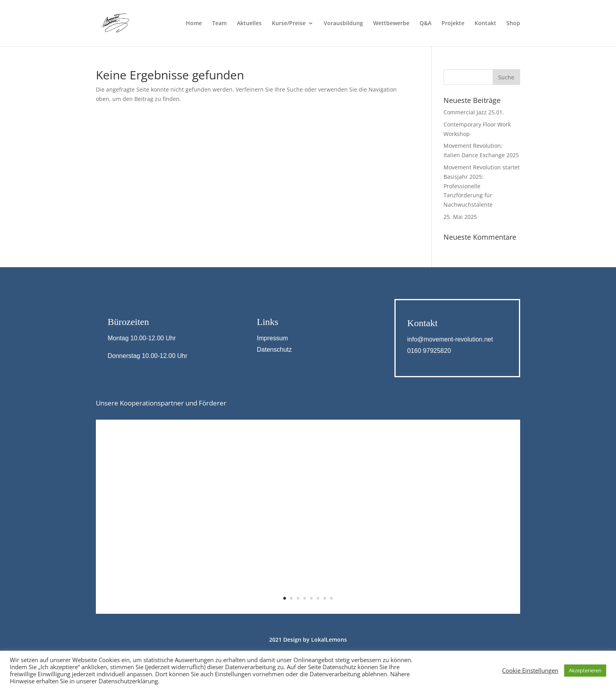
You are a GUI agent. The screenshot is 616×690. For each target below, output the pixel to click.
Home (194, 24)
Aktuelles (249, 24)
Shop (513, 24)
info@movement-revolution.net (450, 339)
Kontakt (485, 24)
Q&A (425, 24)
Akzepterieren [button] (585, 670)
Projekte (453, 24)
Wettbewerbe (391, 24)
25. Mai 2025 (460, 217)
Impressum (272, 338)
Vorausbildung (343, 24)
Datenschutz (274, 350)
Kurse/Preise (289, 24)
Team (219, 24)
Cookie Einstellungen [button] (530, 670)
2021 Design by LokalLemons (308, 640)
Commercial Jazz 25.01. (474, 112)
